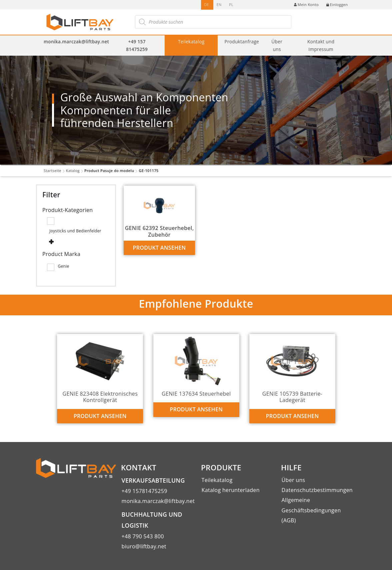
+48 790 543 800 (143, 536)
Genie (63, 266)
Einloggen (337, 4)
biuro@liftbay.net (144, 546)
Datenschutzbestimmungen (317, 490)
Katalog (73, 170)
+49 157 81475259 (137, 45)
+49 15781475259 (144, 491)
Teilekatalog (191, 41)
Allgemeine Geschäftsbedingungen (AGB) (311, 510)
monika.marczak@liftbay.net (76, 41)
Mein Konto (306, 4)
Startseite (52, 170)
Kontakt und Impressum (321, 45)
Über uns (277, 45)
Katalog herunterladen (231, 490)
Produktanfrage (242, 41)
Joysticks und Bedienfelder (75, 231)
